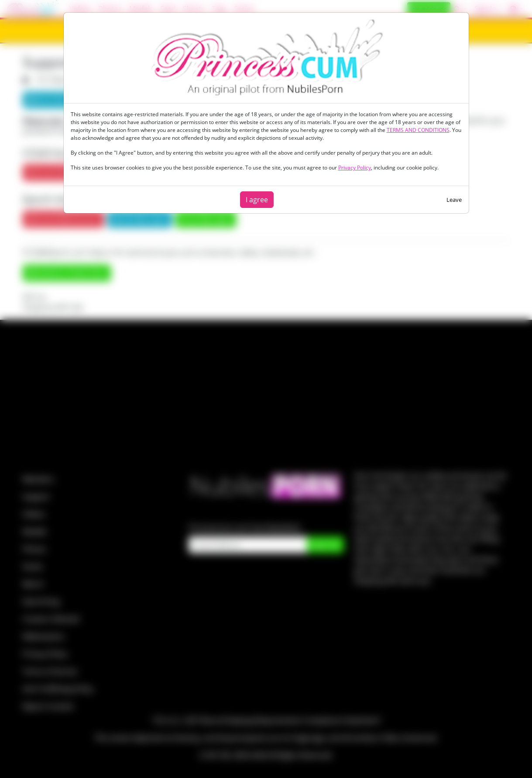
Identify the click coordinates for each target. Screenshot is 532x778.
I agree (257, 200)
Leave (454, 200)
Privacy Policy (355, 168)
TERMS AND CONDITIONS (418, 130)
